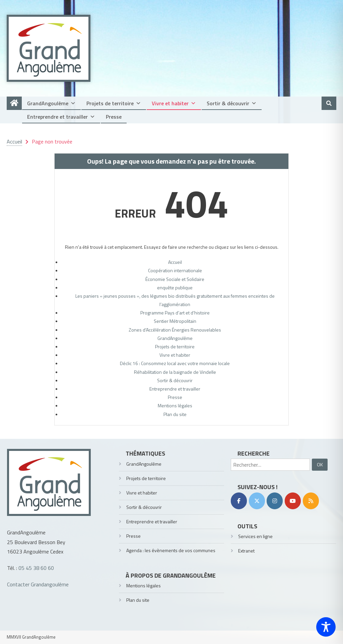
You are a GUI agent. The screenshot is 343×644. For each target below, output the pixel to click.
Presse (114, 117)
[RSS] (311, 501)
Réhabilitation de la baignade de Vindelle (175, 372)
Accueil (175, 262)
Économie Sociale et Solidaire (175, 279)
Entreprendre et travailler (61, 117)
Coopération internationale (175, 270)
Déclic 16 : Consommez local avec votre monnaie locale (175, 363)
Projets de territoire (114, 103)
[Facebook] (239, 501)
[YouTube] (293, 501)
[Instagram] (275, 501)
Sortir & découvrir (232, 103)
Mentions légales (175, 405)
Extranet (246, 551)
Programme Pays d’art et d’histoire (175, 313)
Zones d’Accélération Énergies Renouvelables (175, 330)
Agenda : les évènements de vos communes (171, 550)
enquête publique (175, 287)
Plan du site (175, 414)
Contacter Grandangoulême (38, 584)
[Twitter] (257, 501)
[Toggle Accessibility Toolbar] (326, 627)
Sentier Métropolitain (175, 321)
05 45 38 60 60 (36, 568)
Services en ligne (255, 536)
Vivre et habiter (174, 103)
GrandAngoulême (51, 103)
